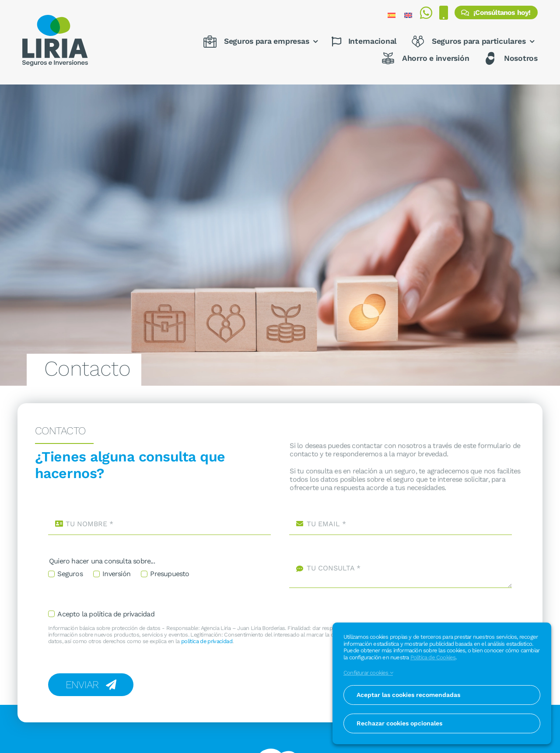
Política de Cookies (433, 657)
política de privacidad (207, 641)
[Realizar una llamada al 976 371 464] (443, 15)
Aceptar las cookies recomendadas (408, 695)
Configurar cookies (368, 673)
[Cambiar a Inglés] (408, 15)
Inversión (116, 574)
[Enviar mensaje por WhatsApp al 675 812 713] (426, 15)
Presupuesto (170, 574)
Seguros (70, 574)
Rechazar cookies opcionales (399, 723)
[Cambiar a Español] (392, 15)
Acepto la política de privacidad (106, 614)
